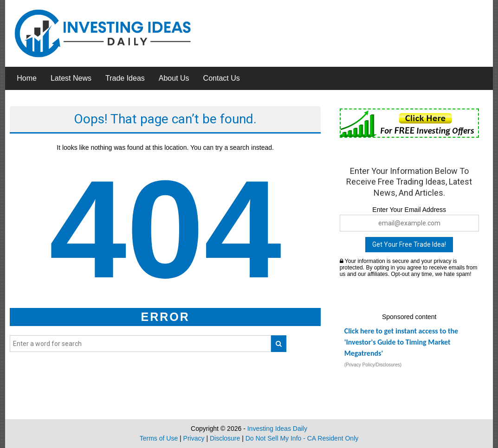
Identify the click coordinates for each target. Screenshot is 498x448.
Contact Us (222, 78)
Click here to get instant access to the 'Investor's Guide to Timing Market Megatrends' (401, 342)
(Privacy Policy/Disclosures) (373, 365)
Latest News (71, 78)
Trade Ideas (125, 78)
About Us (174, 78)
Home (27, 78)
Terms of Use (159, 438)
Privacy (194, 438)
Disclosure (225, 438)
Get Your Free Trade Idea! (409, 244)
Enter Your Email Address (409, 210)
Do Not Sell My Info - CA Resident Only (302, 438)
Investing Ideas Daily (277, 429)
